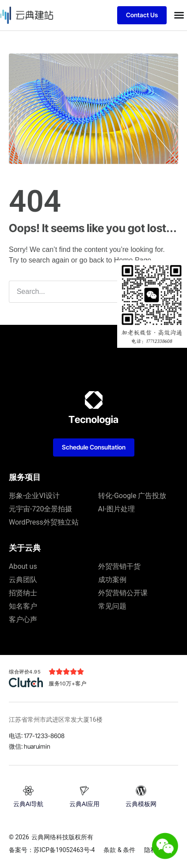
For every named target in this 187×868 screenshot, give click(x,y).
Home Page (133, 260)
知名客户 (23, 606)
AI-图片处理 (116, 509)
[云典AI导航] (28, 791)
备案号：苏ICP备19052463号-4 (52, 850)
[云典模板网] (141, 791)
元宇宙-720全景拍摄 (40, 509)
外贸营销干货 (119, 566)
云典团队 (23, 580)
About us (23, 566)
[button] (179, 15)
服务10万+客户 (67, 683)
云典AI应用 (84, 804)
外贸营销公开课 (123, 593)
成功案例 (112, 580)
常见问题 (112, 606)
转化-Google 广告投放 (132, 496)
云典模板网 (141, 804)
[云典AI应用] (84, 791)
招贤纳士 (23, 593)
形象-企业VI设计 (34, 496)
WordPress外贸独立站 (44, 522)
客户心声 (23, 619)
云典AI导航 (28, 804)
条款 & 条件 (119, 850)
